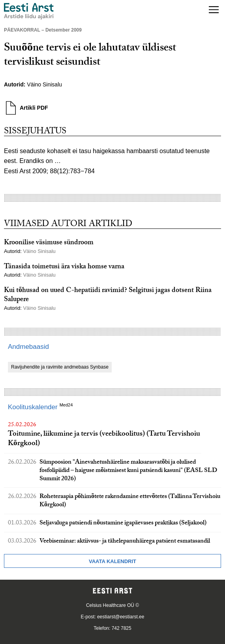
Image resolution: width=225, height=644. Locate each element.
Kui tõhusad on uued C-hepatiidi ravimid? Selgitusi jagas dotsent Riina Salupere (108, 296)
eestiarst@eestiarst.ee (121, 617)
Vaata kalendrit (112, 561)
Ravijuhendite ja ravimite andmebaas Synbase (60, 367)
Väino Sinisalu (45, 84)
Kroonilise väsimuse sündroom (49, 243)
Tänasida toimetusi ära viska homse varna (64, 267)
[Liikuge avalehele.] (29, 11)
